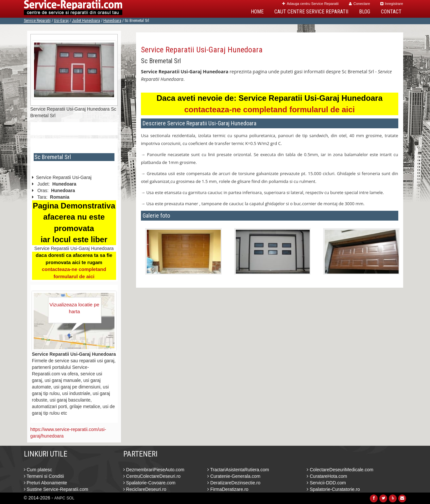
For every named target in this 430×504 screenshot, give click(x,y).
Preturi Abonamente (46, 483)
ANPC (60, 498)
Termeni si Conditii (44, 476)
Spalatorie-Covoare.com (149, 483)
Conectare (360, 4)
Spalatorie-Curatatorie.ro (333, 489)
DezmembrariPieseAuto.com (154, 470)
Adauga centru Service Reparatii (310, 4)
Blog (365, 12)
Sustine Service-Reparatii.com (56, 489)
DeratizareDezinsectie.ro (234, 483)
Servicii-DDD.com (326, 483)
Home (257, 12)
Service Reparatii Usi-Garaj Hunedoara (202, 50)
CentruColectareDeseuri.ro (152, 476)
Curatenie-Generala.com (234, 476)
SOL (70, 498)
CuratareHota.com (327, 476)
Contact (391, 12)
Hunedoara (112, 21)
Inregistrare (392, 4)
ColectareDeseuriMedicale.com (340, 470)
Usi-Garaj (61, 21)
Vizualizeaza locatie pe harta (74, 308)
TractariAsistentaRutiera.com (238, 470)
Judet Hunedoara (86, 21)
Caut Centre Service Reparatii (311, 12)
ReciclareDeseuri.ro (145, 489)
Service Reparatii (37, 21)
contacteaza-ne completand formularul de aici (270, 109)
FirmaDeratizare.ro (228, 489)
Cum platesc (38, 470)
